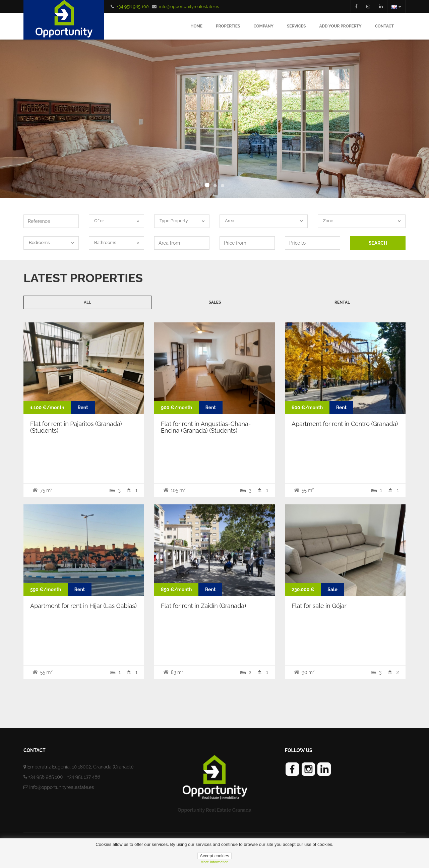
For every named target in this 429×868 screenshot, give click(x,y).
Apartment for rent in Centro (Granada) (345, 424)
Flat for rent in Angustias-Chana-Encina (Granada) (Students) (206, 427)
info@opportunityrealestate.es (189, 7)
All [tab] (87, 302)
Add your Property (340, 26)
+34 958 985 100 (133, 7)
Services (296, 26)
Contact (384, 26)
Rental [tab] (342, 302)
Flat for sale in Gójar (319, 606)
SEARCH (378, 243)
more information (214, 862)
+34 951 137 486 (84, 777)
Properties (228, 26)
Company (263, 26)
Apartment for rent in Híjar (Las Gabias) (83, 606)
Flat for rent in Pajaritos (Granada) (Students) (76, 427)
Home (196, 26)
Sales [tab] (215, 302)
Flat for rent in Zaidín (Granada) (203, 606)
